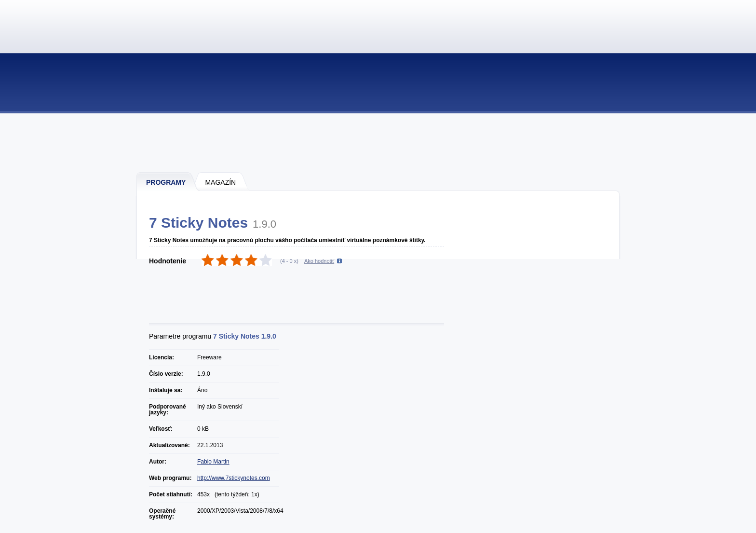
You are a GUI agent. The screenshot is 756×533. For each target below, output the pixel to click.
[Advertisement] (378, 142)
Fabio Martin (213, 462)
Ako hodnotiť (319, 261)
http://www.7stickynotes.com (234, 478)
